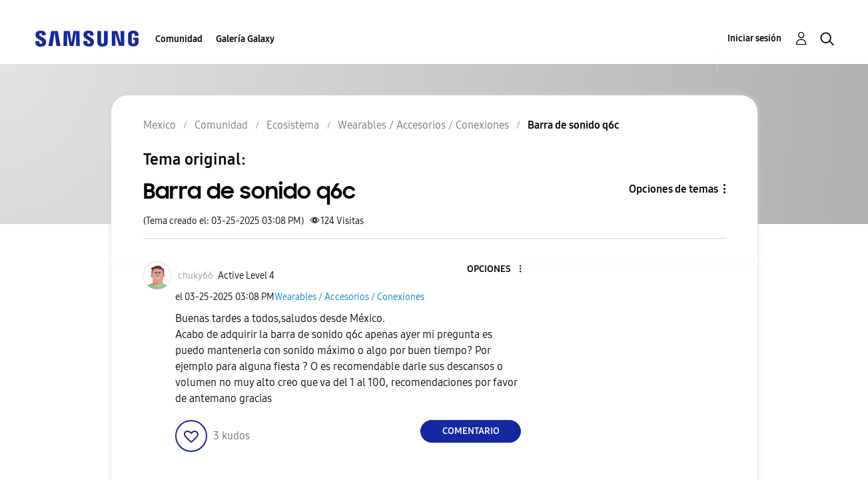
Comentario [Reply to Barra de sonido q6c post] (471, 431)
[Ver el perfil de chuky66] (196, 276)
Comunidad (179, 39)
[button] (498, 270)
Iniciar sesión (754, 38)
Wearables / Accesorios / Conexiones (349, 297)
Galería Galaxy (245, 39)
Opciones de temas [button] (673, 189)
